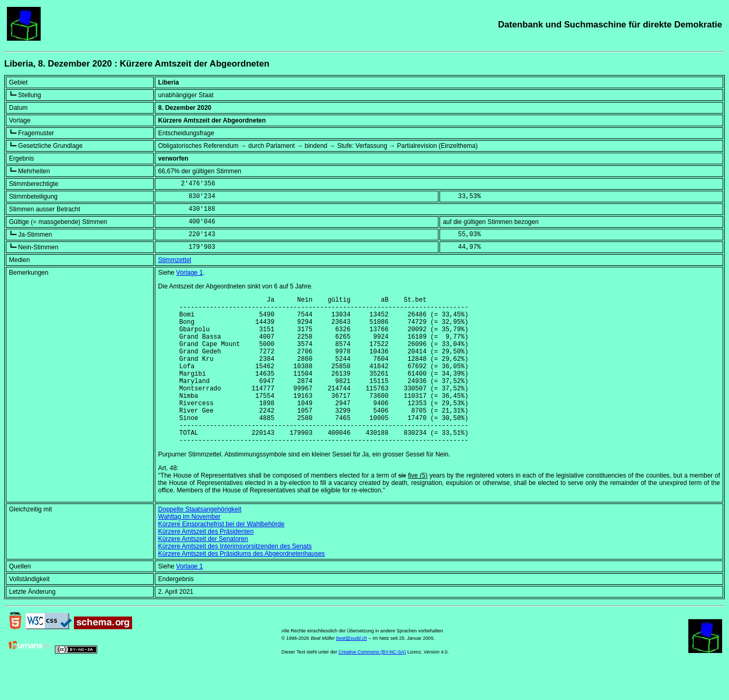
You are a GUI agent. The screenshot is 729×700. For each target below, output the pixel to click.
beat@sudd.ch (351, 670)
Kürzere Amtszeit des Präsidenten (206, 563)
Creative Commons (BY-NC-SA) (372, 684)
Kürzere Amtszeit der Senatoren (203, 571)
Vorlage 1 (189, 273)
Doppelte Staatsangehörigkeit (199, 541)
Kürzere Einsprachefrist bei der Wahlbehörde (221, 556)
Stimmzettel (175, 260)
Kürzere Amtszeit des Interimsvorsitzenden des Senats (235, 578)
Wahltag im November (189, 548)
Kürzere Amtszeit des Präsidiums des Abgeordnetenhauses (241, 585)
